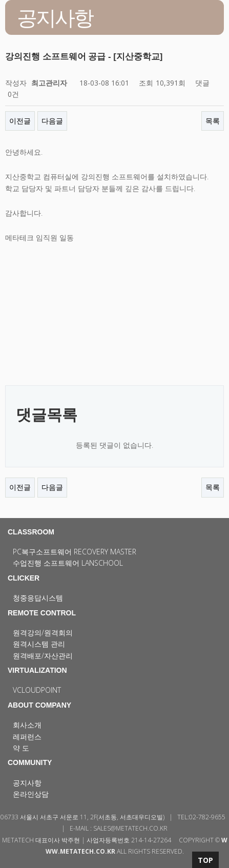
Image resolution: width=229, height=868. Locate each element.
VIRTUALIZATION (37, 670)
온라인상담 (31, 794)
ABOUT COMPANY (39, 705)
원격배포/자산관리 (43, 656)
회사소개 (27, 725)
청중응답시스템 (38, 598)
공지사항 (27, 783)
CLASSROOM (31, 532)
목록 (213, 121)
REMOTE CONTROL (42, 613)
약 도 (21, 748)
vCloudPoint (37, 690)
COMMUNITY (30, 762)
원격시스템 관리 (39, 644)
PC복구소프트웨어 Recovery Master (75, 552)
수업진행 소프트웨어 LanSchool (68, 563)
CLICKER (24, 578)
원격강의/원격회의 (43, 633)
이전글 (20, 121)
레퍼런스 (27, 737)
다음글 (52, 121)
